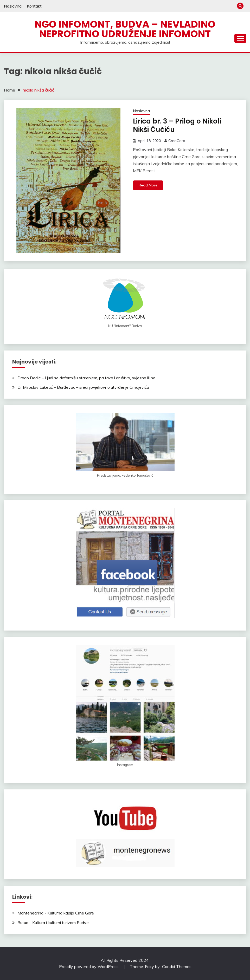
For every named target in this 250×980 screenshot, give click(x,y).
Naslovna (13, 6)
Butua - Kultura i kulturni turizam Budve (53, 923)
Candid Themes (177, 966)
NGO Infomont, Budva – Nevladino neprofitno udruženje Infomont (125, 29)
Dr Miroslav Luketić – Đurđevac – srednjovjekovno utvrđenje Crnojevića (83, 387)
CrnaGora (177, 141)
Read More (148, 185)
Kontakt (34, 6)
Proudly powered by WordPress (89, 966)
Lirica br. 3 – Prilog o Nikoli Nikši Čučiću (177, 125)
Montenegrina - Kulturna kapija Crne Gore (56, 913)
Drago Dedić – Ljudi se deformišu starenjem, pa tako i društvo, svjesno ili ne (86, 378)
